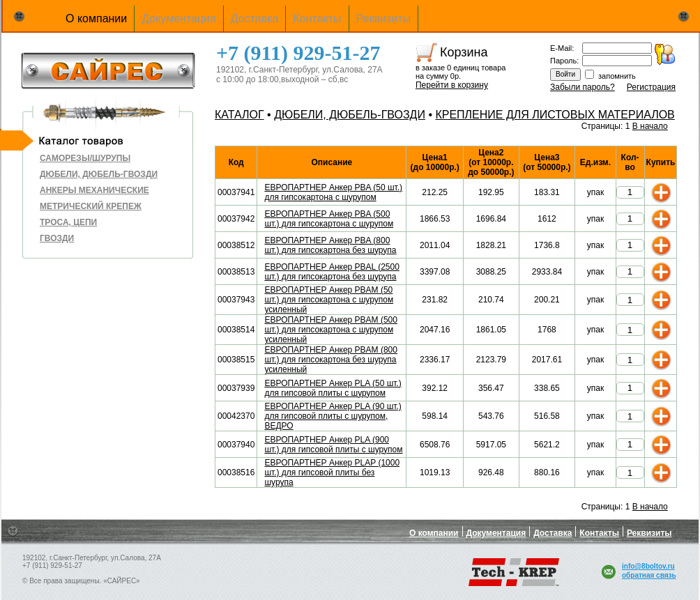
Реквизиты (383, 18)
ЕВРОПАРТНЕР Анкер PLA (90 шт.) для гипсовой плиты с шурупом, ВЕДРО (333, 416)
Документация (178, 18)
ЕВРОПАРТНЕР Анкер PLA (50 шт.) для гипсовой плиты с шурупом (333, 388)
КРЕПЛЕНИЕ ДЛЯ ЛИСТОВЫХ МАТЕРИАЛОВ (555, 115)
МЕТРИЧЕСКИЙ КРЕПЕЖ (91, 206)
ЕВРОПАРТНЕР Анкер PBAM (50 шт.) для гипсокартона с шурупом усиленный (329, 300)
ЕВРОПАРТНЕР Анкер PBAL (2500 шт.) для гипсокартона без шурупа (332, 272)
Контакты (317, 18)
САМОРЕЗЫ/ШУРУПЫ (85, 158)
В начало (650, 126)
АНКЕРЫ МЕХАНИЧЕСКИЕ (94, 190)
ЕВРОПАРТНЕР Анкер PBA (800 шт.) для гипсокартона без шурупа (330, 245)
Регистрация (651, 87)
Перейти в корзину (452, 85)
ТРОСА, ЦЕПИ (68, 222)
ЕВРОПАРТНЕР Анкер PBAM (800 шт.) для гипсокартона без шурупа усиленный (331, 360)
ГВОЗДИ (57, 238)
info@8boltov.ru (648, 566)
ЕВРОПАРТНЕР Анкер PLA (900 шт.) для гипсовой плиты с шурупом (333, 445)
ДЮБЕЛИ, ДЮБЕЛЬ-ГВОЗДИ (99, 174)
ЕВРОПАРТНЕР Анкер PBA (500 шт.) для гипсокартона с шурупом (329, 219)
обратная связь (649, 575)
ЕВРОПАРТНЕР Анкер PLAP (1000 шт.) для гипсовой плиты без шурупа (332, 472)
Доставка (255, 18)
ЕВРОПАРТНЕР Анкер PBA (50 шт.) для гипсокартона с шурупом (333, 192)
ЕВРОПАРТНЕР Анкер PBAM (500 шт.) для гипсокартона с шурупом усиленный (331, 330)
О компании (96, 18)
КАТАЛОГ (239, 115)
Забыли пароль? (583, 87)
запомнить (617, 76)
